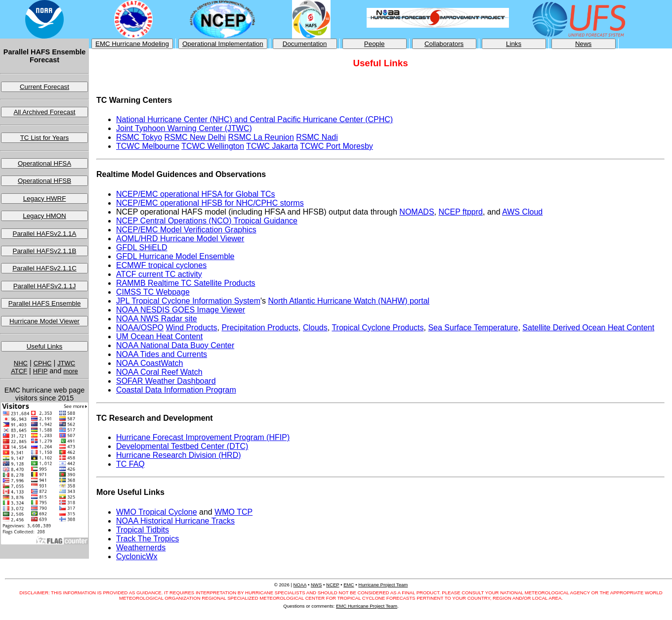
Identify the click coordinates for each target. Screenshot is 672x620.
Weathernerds (141, 548)
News (583, 44)
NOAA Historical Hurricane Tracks (175, 521)
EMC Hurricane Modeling (132, 44)
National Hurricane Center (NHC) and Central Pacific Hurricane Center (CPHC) (254, 119)
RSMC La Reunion (261, 137)
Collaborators (444, 44)
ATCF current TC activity (159, 274)
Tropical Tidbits (143, 530)
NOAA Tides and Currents (162, 354)
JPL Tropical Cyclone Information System (188, 301)
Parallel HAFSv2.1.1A (45, 234)
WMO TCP (233, 512)
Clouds (315, 328)
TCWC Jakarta (272, 146)
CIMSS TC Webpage (153, 292)
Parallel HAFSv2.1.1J (45, 286)
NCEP (333, 585)
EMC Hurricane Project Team (367, 606)
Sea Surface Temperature (473, 328)
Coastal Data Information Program (176, 390)
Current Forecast (44, 87)
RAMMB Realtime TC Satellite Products (186, 283)
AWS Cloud (522, 212)
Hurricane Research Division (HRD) (179, 455)
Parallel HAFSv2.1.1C (44, 268)
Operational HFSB (44, 181)
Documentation (305, 44)
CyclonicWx (137, 556)
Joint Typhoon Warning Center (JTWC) (184, 128)
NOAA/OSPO (140, 328)
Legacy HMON (44, 216)
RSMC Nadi (317, 137)
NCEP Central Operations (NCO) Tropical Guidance (207, 221)
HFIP (41, 371)
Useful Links (45, 346)
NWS (316, 585)
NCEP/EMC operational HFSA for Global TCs (196, 194)
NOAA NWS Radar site (157, 319)
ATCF (19, 371)
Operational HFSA (44, 163)
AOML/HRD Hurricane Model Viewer (180, 239)
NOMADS (417, 212)
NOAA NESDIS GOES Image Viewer (181, 310)
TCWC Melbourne (148, 146)
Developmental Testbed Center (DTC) (182, 446)
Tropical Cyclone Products (378, 328)
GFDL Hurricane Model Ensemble (175, 256)
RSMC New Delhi (195, 137)
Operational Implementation (223, 44)
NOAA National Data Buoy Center (175, 345)
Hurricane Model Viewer (44, 321)
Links (514, 44)
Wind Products (191, 328)
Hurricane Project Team (383, 585)
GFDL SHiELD (142, 247)
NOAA (300, 585)
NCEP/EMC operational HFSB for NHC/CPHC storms (210, 203)
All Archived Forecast (44, 112)
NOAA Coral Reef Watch (159, 372)
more (71, 371)
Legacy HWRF (45, 199)
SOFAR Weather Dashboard (166, 381)
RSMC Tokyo (139, 137)
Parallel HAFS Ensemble (45, 303)
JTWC (66, 363)
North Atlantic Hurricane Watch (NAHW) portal (349, 301)
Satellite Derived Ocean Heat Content (588, 328)
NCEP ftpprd (461, 212)
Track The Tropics (147, 539)
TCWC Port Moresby (336, 146)
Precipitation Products (260, 328)
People (375, 44)
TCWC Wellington (213, 146)
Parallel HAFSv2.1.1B (45, 251)
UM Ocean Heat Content (159, 336)
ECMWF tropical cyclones (161, 265)
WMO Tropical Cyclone (157, 512)
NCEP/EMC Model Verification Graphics (186, 230)
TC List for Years (45, 138)
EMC (349, 585)
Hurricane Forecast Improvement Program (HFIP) (203, 437)
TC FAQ (130, 464)
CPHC (43, 363)
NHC (21, 363)
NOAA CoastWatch (149, 363)
